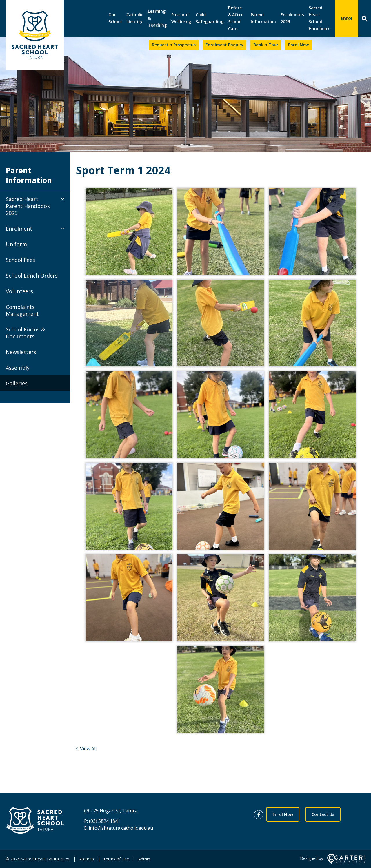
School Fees (20, 260)
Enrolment (19, 229)
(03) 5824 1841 (105, 821)
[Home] (35, 821)
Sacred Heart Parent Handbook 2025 (28, 206)
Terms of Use (116, 859)
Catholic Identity (135, 18)
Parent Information (263, 18)
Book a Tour (266, 45)
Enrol (347, 18)
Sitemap (86, 859)
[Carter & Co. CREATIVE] (346, 862)
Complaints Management (22, 310)
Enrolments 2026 (292, 18)
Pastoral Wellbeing (181, 18)
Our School (115, 18)
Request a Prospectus (174, 45)
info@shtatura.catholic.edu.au (121, 828)
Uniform (16, 244)
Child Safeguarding (210, 18)
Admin (144, 859)
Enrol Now (298, 45)
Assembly (18, 368)
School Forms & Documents (25, 333)
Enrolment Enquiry (224, 45)
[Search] (364, 18)
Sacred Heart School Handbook (319, 18)
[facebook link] (260, 815)
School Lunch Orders (32, 276)
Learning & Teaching (157, 18)
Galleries (17, 383)
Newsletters (21, 352)
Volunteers (19, 291)
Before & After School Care (235, 18)
